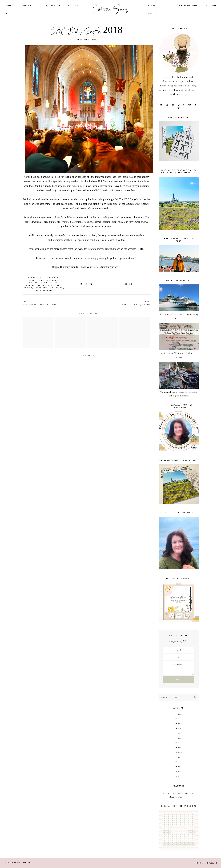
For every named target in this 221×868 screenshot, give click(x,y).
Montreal (31, 285)
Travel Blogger (44, 291)
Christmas (42, 278)
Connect (26, 6)
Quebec (50, 285)
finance (148, 6)
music (41, 285)
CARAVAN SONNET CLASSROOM (198, 6)
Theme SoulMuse (206, 863)
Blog (8, 14)
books (72, 6)
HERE (140, 249)
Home (8, 6)
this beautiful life (44, 288)
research (149, 14)
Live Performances (49, 283)
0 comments (129, 284)
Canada (31, 278)
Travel (60, 288)
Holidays (32, 283)
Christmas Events (48, 280)
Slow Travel (50, 6)
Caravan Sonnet (110, 10)
